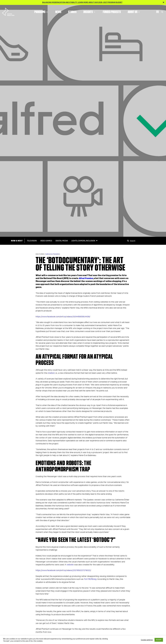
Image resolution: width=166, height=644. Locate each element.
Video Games (46, 241)
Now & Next (17, 241)
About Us (134, 12)
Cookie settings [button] (147, 640)
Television (32, 241)
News (58, 12)
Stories (72, 12)
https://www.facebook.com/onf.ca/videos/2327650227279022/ (63, 570)
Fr (157, 12)
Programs (41, 12)
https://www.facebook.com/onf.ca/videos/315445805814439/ (63, 317)
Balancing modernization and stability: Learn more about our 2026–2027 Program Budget (82, 2)
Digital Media (62, 241)
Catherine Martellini (52, 254)
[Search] (128, 241)
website (70, 565)
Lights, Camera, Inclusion (83, 241)
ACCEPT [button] (159, 640)
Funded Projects (112, 12)
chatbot (51, 373)
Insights (90, 12)
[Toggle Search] (162, 12)
